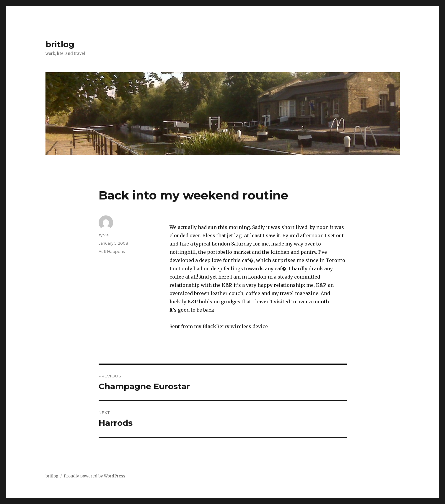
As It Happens (112, 251)
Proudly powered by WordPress (94, 476)
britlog (60, 44)
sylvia (104, 235)
